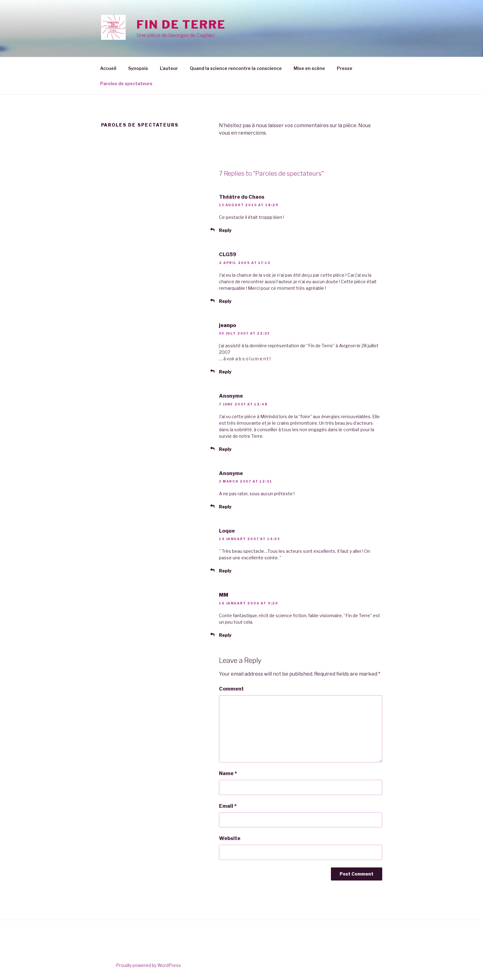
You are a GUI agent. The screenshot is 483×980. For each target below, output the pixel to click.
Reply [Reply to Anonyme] (225, 449)
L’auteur (169, 68)
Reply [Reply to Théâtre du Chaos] (225, 230)
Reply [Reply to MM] (225, 635)
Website (230, 838)
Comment (231, 689)
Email (228, 806)
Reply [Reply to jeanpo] (225, 372)
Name (228, 773)
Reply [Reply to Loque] (225, 571)
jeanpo (228, 325)
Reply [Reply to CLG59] (225, 301)
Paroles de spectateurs (126, 83)
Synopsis (138, 68)
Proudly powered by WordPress (149, 965)
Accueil (108, 68)
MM (224, 595)
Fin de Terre (181, 25)
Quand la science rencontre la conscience (236, 68)
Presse (345, 68)
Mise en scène (309, 68)
